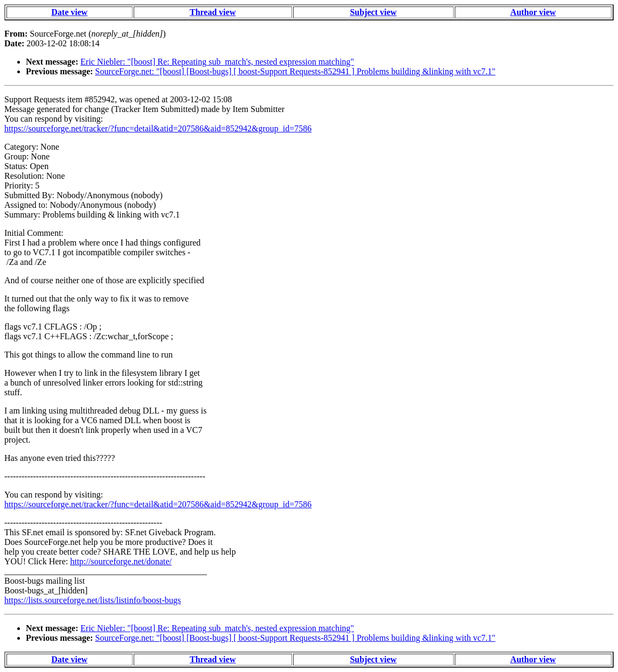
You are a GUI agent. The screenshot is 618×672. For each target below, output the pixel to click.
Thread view (213, 12)
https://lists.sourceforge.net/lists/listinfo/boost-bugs (93, 600)
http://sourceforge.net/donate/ (121, 561)
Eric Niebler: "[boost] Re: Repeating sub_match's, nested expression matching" (217, 62)
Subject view (373, 12)
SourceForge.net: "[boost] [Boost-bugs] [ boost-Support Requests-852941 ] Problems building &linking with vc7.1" (296, 71)
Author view (533, 12)
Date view (69, 12)
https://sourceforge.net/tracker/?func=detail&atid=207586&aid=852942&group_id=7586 (158, 128)
